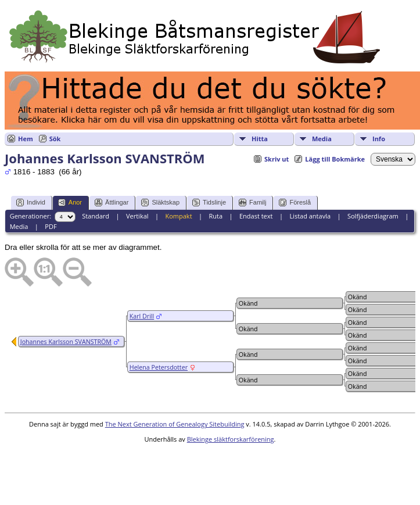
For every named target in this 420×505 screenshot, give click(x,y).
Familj (252, 203)
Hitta (260, 139)
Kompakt (178, 216)
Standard (96, 216)
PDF (51, 226)
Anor (70, 203)
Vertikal (137, 216)
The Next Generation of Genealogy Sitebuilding (175, 424)
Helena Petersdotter (159, 367)
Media (322, 139)
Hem (26, 139)
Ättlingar (112, 203)
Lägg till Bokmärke (335, 159)
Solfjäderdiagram (373, 216)
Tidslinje (209, 203)
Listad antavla (310, 216)
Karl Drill (142, 316)
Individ (31, 203)
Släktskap (160, 203)
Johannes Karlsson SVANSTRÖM (66, 342)
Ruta (216, 216)
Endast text (256, 216)
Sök (55, 139)
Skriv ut (277, 159)
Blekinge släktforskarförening (231, 439)
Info (379, 139)
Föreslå (295, 203)
